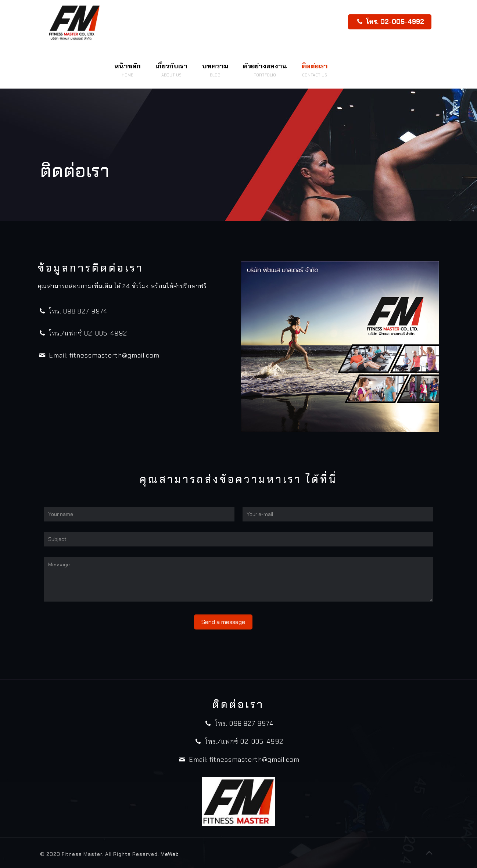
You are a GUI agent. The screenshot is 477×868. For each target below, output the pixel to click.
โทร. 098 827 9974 (73, 311)
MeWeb (170, 854)
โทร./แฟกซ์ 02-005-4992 (83, 333)
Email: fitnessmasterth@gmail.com (99, 355)
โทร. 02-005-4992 (390, 22)
